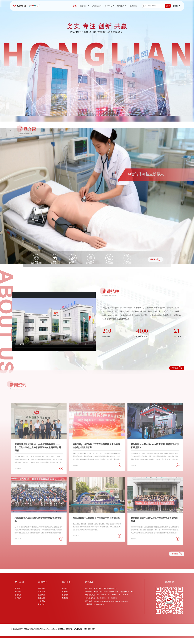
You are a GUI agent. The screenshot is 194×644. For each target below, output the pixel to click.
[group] (97, 196)
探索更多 (155, 259)
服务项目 (65, 595)
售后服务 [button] (121, 6)
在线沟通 (65, 598)
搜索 (168, 6)
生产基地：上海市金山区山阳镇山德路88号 (101, 588)
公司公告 (42, 601)
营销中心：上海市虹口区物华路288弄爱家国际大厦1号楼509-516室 (110, 592)
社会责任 (42, 604)
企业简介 (18, 588)
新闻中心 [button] (109, 6)
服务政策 (65, 592)
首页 (75, 6)
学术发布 (42, 592)
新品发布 (42, 588)
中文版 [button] (176, 6)
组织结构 (18, 592)
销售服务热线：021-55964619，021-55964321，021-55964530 (107, 595)
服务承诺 (65, 588)
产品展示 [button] (96, 6)
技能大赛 (42, 595)
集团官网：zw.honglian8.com (95, 604)
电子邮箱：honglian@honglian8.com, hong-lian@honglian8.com (107, 601)
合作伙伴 (18, 598)
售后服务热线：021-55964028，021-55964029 (101, 598)
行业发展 (42, 598)
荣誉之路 (18, 595)
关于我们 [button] (84, 6)
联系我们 (133, 6)
